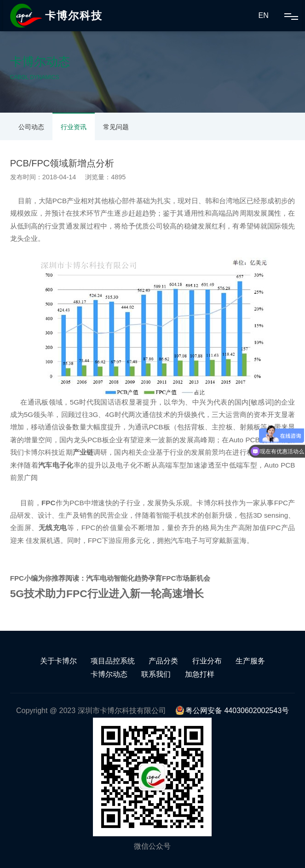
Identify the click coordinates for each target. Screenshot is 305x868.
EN (264, 15)
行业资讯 (74, 127)
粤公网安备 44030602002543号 (232, 711)
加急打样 (200, 674)
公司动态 (31, 127)
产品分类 (163, 661)
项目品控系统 (113, 661)
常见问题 (116, 127)
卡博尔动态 (109, 674)
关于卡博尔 (58, 661)
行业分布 (207, 661)
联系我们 (156, 674)
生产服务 (250, 661)
